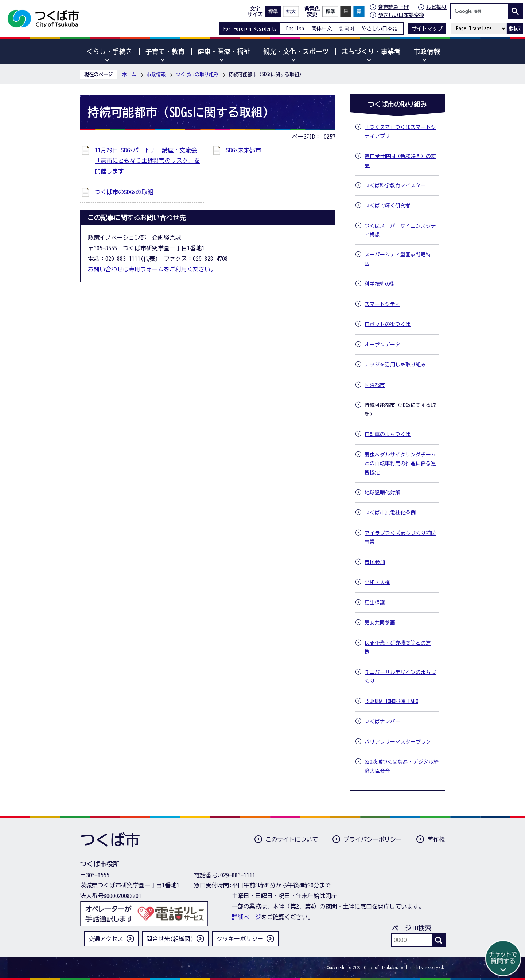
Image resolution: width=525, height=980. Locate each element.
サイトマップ (427, 29)
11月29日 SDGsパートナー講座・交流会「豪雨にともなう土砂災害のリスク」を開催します (147, 161)
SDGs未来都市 (244, 150)
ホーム (129, 75)
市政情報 (156, 75)
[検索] (481, 11)
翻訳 (515, 28)
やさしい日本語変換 (401, 15)
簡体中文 (322, 28)
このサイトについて (292, 839)
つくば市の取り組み (197, 75)
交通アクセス (106, 939)
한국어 (347, 28)
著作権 (436, 839)
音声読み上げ (393, 7)
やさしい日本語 (380, 28)
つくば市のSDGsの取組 (124, 192)
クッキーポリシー (240, 939)
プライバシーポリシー (373, 839)
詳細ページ (246, 917)
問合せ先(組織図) (170, 939)
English (295, 28)
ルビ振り (436, 7)
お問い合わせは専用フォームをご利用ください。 (152, 269)
